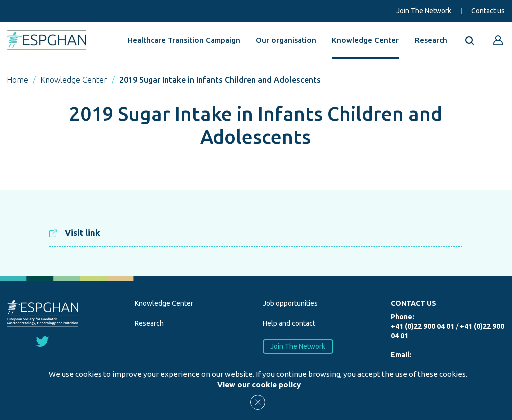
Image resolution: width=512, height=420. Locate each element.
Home (18, 80)
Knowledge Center (365, 40)
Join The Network (424, 11)
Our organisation (286, 40)
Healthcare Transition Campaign (184, 40)
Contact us (488, 11)
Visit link (75, 233)
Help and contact (289, 323)
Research (431, 40)
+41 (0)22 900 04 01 (423, 326)
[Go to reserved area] (498, 40)
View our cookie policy (259, 385)
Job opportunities (290, 303)
